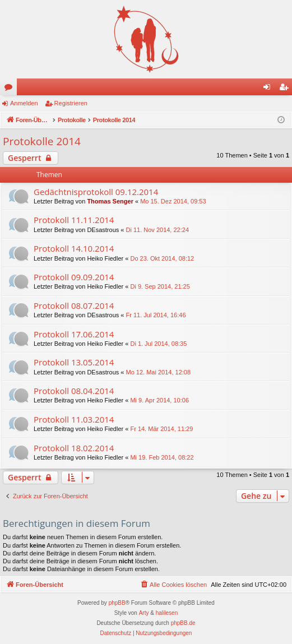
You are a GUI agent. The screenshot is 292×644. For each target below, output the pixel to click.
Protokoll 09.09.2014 (74, 277)
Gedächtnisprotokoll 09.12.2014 (96, 192)
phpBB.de (183, 623)
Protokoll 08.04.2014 (74, 391)
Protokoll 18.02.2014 (74, 448)
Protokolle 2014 (42, 141)
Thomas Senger (110, 201)
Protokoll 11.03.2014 (74, 419)
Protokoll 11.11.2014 (74, 220)
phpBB (117, 603)
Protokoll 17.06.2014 (74, 334)
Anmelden (24, 103)
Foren (11, 89)
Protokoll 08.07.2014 (74, 305)
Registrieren (71, 103)
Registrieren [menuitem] (286, 89)
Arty (144, 613)
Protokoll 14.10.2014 (74, 248)
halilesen (167, 613)
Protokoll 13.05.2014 (74, 362)
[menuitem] (173, 585)
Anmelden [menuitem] (269, 89)
